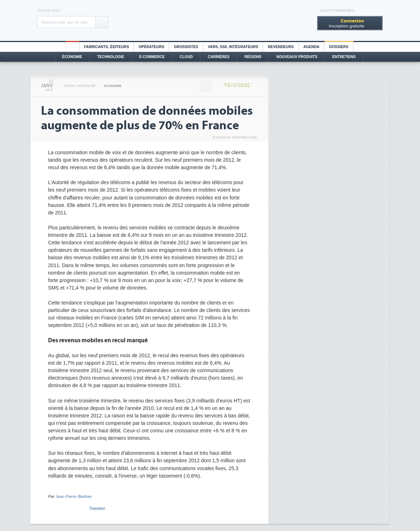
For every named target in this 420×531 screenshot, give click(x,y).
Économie (72, 57)
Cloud (186, 57)
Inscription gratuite (346, 23)
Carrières (219, 57)
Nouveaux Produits (297, 57)
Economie (113, 86)
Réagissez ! (238, 86)
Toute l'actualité (80, 86)
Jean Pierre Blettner (74, 496)
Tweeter (97, 508)
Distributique (210, 20)
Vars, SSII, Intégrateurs (233, 47)
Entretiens (344, 57)
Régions (253, 57)
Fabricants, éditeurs (106, 47)
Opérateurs (151, 47)
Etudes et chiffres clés (235, 137)
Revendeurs (281, 47)
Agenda (311, 47)
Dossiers (339, 47)
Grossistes (186, 47)
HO (73, 47)
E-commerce (152, 57)
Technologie (111, 57)
